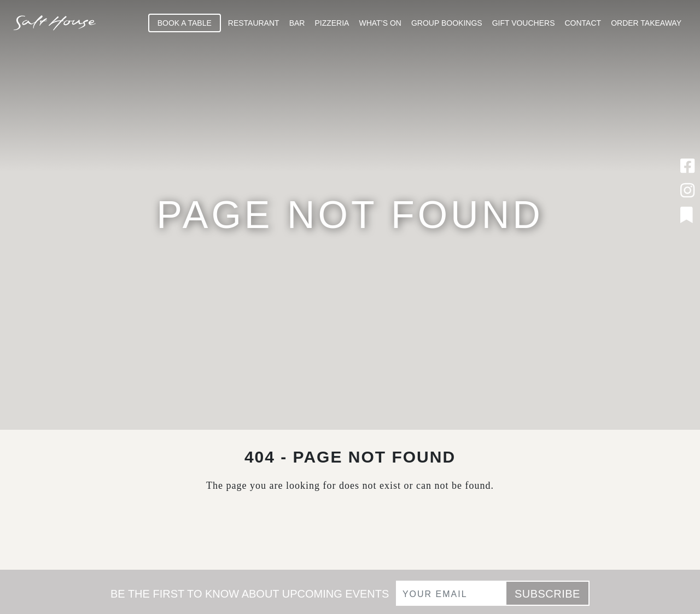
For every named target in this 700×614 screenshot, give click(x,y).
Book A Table (185, 23)
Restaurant (254, 23)
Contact (583, 23)
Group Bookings (447, 23)
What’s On (380, 23)
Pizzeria (332, 23)
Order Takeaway (646, 23)
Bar (297, 23)
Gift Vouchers (524, 23)
